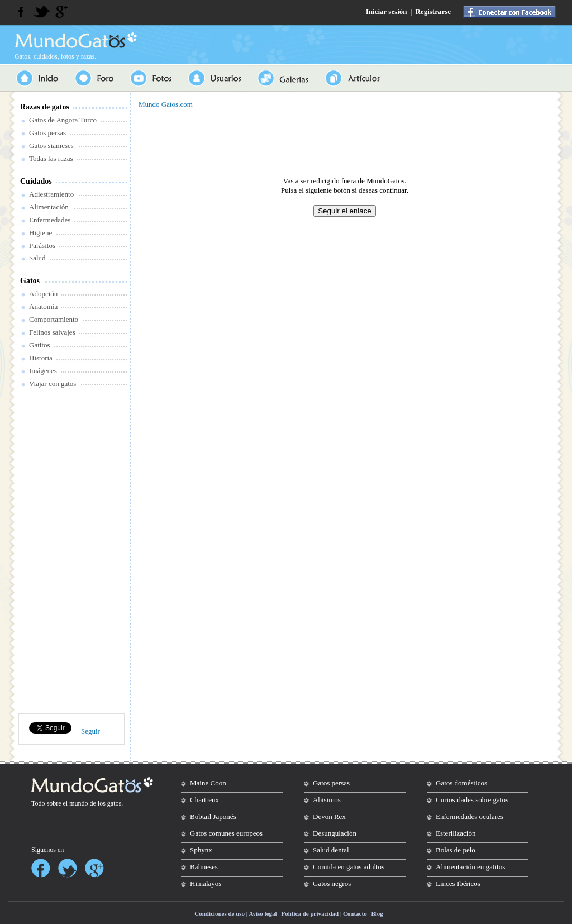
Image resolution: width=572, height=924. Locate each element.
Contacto (355, 913)
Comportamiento (54, 319)
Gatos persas (47, 133)
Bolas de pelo (456, 850)
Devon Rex (329, 816)
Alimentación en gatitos (470, 867)
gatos (114, 803)
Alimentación (49, 207)
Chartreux (204, 800)
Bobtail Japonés (213, 816)
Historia (41, 358)
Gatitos (40, 345)
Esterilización (456, 833)
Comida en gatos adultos (349, 867)
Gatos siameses (51, 146)
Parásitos (42, 246)
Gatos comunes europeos (226, 833)
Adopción (43, 294)
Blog (377, 913)
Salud (37, 258)
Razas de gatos (45, 107)
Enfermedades (50, 220)
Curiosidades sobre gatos (472, 800)
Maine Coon (208, 783)
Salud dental (331, 850)
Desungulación (335, 833)
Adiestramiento (51, 194)
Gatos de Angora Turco (63, 120)
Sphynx (201, 850)
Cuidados (36, 181)
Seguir (90, 731)
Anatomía (43, 306)
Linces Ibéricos (458, 883)
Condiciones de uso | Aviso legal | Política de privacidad (266, 913)
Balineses (204, 867)
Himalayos (206, 883)
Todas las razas (51, 158)
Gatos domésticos (461, 783)
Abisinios (327, 800)
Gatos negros (332, 883)
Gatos (30, 281)
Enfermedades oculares (469, 816)
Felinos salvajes (52, 332)
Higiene (40, 233)
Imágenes (43, 371)
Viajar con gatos (53, 384)
